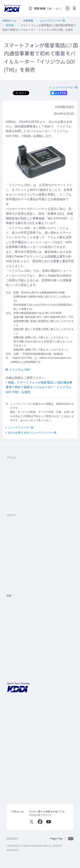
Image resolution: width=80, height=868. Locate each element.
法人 (58, 9)
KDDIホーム (9, 21)
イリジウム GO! (18, 370)
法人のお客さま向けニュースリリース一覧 (32, 433)
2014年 (10, 25)
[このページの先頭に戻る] (62, 839)
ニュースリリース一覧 (52, 21)
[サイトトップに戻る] (12, 8)
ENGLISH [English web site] (12, 839)
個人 (51, 9)
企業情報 (28, 21)
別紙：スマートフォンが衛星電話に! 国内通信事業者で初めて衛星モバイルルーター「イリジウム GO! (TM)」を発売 (39, 387)
